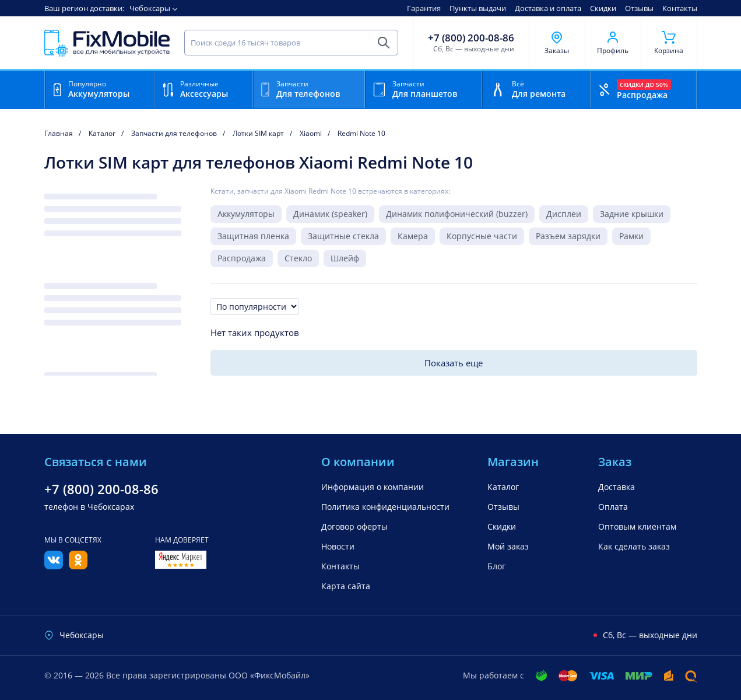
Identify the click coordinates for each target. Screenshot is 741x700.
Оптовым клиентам (637, 526)
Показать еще (454, 363)
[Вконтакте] (54, 566)
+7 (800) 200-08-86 (471, 38)
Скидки (603, 8)
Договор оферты (354, 526)
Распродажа (242, 258)
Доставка (617, 487)
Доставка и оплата (548, 8)
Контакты (680, 8)
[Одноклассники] (78, 566)
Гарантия (424, 8)
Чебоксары (150, 8)
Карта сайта (346, 586)
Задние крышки (632, 214)
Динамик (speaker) (330, 214)
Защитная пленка (253, 236)
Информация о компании (373, 487)
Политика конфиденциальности (385, 507)
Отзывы (639, 8)
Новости (338, 546)
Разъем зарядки (568, 236)
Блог (496, 566)
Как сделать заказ (634, 546)
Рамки (631, 236)
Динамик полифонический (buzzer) (457, 214)
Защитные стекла (343, 236)
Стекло (298, 258)
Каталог (503, 487)
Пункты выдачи (478, 8)
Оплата (613, 507)
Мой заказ (508, 546)
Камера (413, 236)
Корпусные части (482, 236)
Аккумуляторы (246, 214)
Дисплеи (564, 214)
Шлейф (345, 258)
